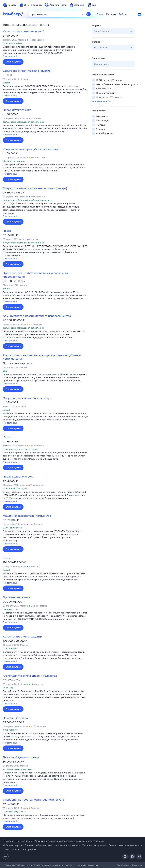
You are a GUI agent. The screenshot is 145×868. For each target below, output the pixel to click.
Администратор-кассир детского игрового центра (37, 316)
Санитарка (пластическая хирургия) (27, 71)
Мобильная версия (12, 845)
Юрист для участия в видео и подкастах (30, 676)
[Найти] (89, 14)
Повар (7, 231)
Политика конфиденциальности (125, 845)
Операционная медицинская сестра (27, 398)
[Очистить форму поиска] (83, 14)
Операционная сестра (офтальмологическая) (33, 800)
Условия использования (67, 845)
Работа (123, 14)
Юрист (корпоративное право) (24, 32)
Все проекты (29, 849)
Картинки (111, 14)
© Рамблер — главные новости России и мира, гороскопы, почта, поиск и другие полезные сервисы (54, 841)
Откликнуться (13, 62)
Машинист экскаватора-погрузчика (27, 516)
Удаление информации (94, 845)
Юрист (7, 437)
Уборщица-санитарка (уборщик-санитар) (31, 149)
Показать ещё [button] (10, 56)
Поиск (100, 14)
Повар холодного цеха (18, 477)
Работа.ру (138, 865)
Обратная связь (44, 845)
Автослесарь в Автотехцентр (22, 637)
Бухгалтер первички (16, 597)
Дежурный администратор (21, 757)
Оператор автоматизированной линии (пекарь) (35, 188)
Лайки (6, 849)
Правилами (93, 865)
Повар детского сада (17, 110)
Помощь (29, 845)
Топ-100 (16, 849)
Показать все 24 (101, 101)
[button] (45, 52)
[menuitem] (10, 5)
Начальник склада (15, 718)
